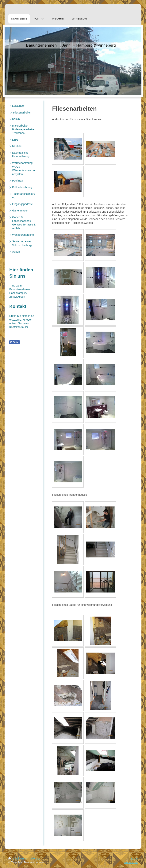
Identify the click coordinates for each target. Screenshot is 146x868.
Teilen (15, 342)
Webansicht (131, 862)
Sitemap (35, 859)
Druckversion (19, 859)
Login (134, 859)
